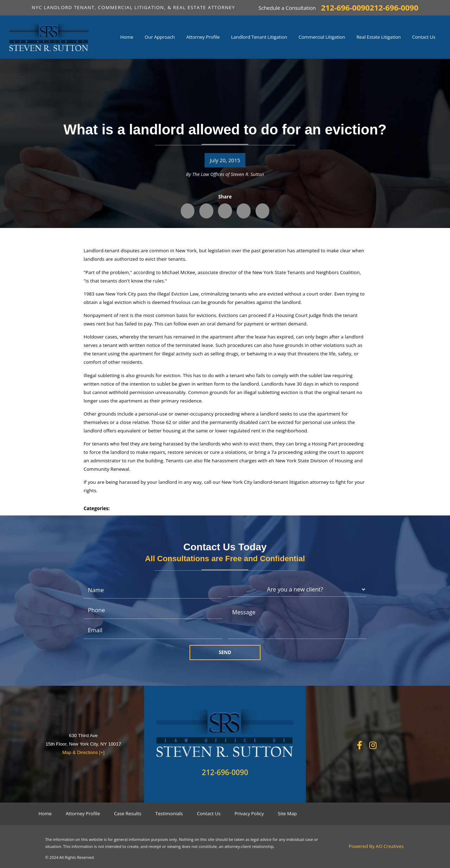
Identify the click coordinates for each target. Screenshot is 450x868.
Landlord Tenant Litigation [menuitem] (259, 37)
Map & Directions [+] (83, 752)
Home (45, 813)
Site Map (287, 813)
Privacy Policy (249, 813)
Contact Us (209, 813)
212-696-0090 (345, 8)
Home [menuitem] (127, 37)
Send (225, 652)
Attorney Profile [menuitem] (203, 37)
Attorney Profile (83, 813)
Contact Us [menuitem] (424, 37)
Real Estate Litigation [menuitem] (379, 37)
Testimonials (169, 813)
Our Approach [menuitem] (160, 37)
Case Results (128, 813)
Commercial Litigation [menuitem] (322, 37)
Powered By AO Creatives (376, 846)
